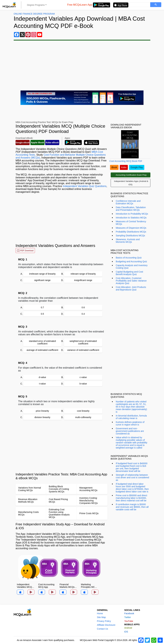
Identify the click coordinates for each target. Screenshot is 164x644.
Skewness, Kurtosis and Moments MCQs (128, 241)
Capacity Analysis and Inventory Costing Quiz (132, 267)
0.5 (42, 314)
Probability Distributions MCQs (131, 232)
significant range (42, 280)
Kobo (124, 167)
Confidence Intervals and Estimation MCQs (128, 202)
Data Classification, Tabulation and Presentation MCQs (131, 209)
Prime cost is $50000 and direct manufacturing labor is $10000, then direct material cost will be (131, 498)
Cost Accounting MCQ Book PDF (126, 161)
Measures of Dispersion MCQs (131, 228)
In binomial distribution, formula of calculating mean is (131, 417)
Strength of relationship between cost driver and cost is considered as (132, 477)
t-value (42, 384)
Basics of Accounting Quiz (129, 258)
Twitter (128, 617)
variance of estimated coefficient (83, 350)
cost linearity (83, 411)
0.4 (83, 314)
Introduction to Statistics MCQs (131, 218)
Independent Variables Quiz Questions (85, 186)
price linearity (42, 411)
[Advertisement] (82, 65)
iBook (114, 167)
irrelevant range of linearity (42, 274)
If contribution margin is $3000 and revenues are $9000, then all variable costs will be (132, 507)
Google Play (137, 167)
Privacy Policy (104, 621)
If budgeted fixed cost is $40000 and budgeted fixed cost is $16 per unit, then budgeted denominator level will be (132, 467)
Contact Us (102, 629)
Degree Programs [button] (36, 5)
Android (128, 628)
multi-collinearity (83, 417)
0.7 (42, 307)
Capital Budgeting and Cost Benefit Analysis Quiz (129, 273)
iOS (126, 632)
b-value (83, 384)
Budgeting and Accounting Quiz (131, 261)
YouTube (129, 621)
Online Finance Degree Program (34, 14)
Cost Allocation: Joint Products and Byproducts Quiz (131, 288)
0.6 (83, 307)
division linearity (42, 417)
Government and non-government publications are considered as (130, 431)
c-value (83, 377)
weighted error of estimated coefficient (83, 342)
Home (100, 613)
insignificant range (83, 280)
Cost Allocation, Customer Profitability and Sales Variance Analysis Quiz (131, 281)
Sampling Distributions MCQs (130, 236)
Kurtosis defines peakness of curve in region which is (130, 423)
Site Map (101, 617)
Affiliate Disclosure (106, 625)
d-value (42, 377)
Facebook (129, 613)
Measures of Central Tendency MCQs (131, 223)
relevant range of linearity (83, 274)
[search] (140, 5)
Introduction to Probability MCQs (132, 214)
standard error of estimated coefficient (42, 342)
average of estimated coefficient (42, 350)
